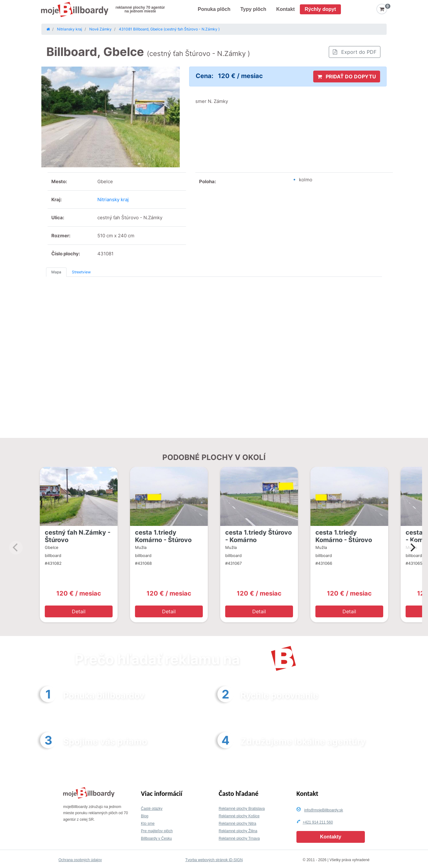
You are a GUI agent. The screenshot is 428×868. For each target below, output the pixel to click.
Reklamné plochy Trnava (239, 838)
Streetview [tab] (81, 272)
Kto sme (148, 824)
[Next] (412, 548)
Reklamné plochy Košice (239, 816)
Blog (145, 816)
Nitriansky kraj (113, 200)
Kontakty (331, 837)
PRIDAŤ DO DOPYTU (347, 77)
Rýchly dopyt (320, 9)
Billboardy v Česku (156, 838)
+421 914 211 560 (318, 822)
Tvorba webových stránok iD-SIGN (214, 860)
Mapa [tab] (56, 272)
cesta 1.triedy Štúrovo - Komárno (258, 536)
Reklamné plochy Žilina (238, 831)
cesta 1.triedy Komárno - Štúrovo (163, 536)
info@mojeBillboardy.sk (324, 810)
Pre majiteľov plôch (157, 831)
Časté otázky (152, 809)
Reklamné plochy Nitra (237, 824)
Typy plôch (253, 9)
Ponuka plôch (214, 9)
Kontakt (286, 9)
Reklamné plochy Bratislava (242, 809)
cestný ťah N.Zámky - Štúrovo (78, 536)
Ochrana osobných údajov (80, 860)
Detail (79, 611)
